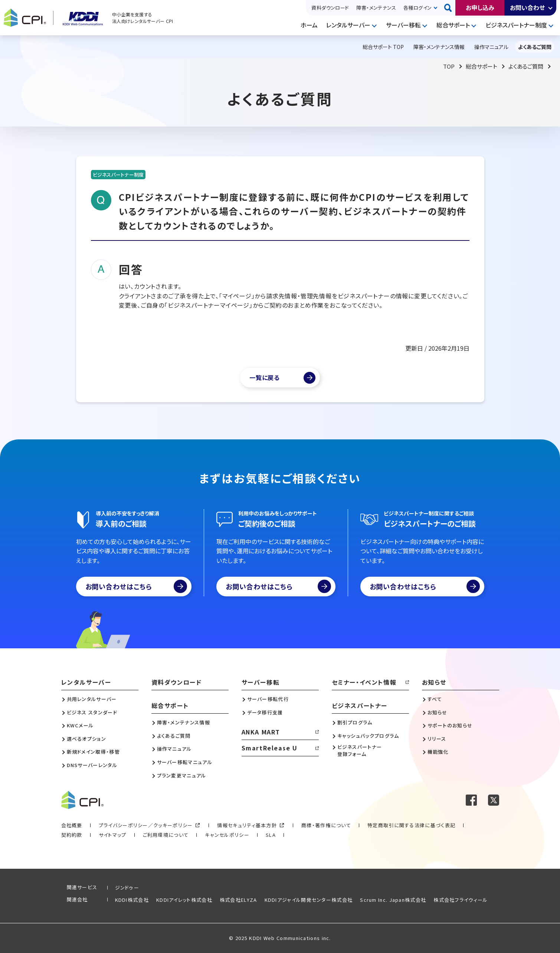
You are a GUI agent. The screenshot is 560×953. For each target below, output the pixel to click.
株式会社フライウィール (461, 900)
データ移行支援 (265, 713)
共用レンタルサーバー (92, 699)
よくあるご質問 (526, 66)
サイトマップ (113, 835)
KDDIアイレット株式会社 (184, 900)
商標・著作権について (326, 825)
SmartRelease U (270, 748)
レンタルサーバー (348, 25)
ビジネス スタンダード (92, 713)
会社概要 (72, 825)
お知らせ (434, 682)
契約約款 (72, 835)
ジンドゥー (127, 887)
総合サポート (453, 25)
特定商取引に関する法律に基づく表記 (411, 825)
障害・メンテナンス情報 (184, 723)
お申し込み (480, 7)
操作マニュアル (174, 749)
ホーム (309, 25)
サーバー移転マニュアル (185, 762)
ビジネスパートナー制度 (516, 25)
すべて (435, 699)
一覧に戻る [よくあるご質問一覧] (265, 377)
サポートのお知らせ (450, 726)
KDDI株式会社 (132, 900)
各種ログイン (417, 8)
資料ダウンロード (330, 8)
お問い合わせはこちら (136, 586)
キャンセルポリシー (227, 835)
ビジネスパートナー (360, 705)
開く (551, 8)
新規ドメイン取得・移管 (93, 752)
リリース (437, 739)
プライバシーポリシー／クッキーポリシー (146, 825)
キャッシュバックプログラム (368, 736)
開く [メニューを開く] (375, 25)
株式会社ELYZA (238, 900)
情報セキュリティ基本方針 (247, 825)
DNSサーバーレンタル (92, 765)
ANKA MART (261, 732)
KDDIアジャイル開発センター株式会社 (309, 900)
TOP (449, 66)
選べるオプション (86, 739)
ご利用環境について (166, 835)
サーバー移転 (403, 25)
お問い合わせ (527, 7)
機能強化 (438, 752)
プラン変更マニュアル (182, 776)
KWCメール (80, 726)
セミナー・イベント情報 (364, 682)
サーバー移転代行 (268, 699)
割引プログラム (355, 723)
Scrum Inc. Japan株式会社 (393, 900)
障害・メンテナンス (376, 8)
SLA (271, 835)
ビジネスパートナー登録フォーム (360, 750)
